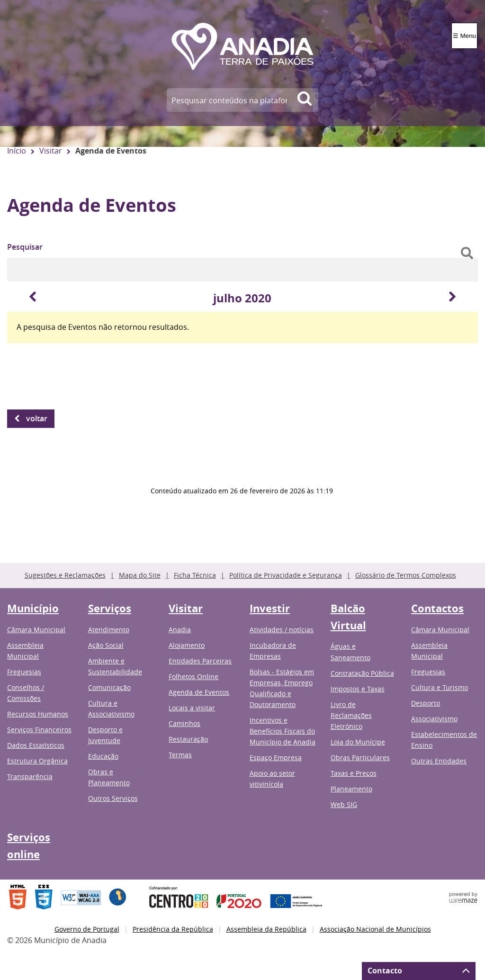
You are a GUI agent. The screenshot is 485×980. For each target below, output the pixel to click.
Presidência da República (173, 929)
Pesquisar (25, 247)
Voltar (37, 418)
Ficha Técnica (195, 575)
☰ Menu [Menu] (464, 36)
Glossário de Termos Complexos (406, 575)
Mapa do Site (140, 575)
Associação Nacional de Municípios (375, 929)
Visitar (51, 151)
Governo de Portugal (87, 929)
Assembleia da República (266, 929)
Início (17, 151)
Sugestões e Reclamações (65, 575)
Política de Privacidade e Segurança (286, 575)
